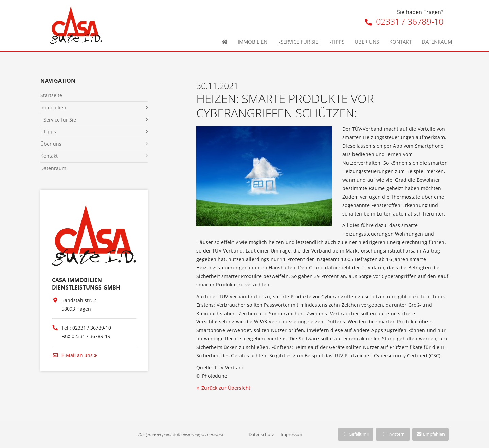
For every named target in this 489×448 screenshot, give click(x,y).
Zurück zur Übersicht (226, 388)
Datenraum (437, 42)
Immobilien (252, 42)
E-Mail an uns (72, 355)
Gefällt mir (356, 434)
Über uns (367, 42)
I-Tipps (336, 42)
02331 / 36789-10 (404, 21)
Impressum (292, 434)
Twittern (393, 434)
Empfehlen (430, 434)
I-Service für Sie (298, 42)
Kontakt (400, 42)
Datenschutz (261, 434)
